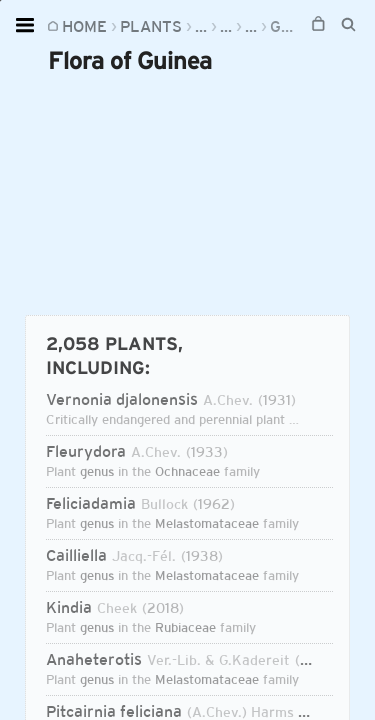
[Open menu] (27, 25)
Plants (151, 26)
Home (84, 26)
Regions (229, 26)
